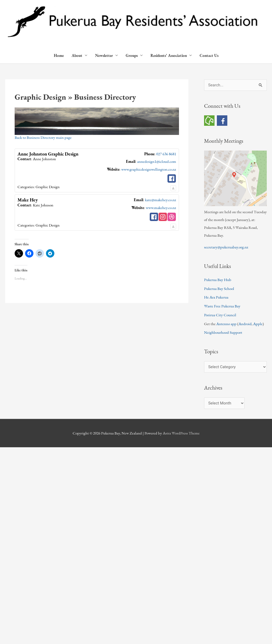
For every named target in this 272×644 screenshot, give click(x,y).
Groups (132, 55)
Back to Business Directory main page (43, 137)
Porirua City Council (220, 315)
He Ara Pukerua (216, 297)
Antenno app (226, 324)
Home (59, 55)
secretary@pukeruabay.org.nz (226, 247)
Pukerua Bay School (219, 288)
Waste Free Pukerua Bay (222, 306)
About (77, 55)
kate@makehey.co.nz (161, 200)
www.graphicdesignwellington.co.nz (149, 169)
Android (245, 324)
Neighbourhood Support (223, 332)
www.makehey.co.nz (161, 208)
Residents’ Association (169, 55)
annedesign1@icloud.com (157, 161)
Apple (258, 324)
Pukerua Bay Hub (218, 280)
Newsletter (104, 55)
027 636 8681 (166, 154)
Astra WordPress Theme (181, 433)
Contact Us (209, 55)
